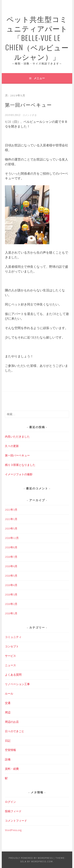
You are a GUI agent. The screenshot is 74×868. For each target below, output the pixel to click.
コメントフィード (16, 821)
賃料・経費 (12, 769)
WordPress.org (13, 830)
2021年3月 (11, 510)
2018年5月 (11, 576)
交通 (8, 703)
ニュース (10, 665)
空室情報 (10, 750)
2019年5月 (11, 529)
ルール (9, 694)
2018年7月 (11, 557)
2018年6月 (11, 566)
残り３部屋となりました (20, 465)
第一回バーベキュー (28, 105)
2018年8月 (11, 547)
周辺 (8, 712)
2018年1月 (11, 613)
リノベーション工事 (17, 684)
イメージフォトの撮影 (19, 474)
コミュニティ (13, 637)
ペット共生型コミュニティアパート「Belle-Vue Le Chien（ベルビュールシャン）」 (37, 38)
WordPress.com (42, 861)
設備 (8, 759)
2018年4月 (11, 585)
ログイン (10, 802)
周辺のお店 (12, 722)
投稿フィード (13, 811)
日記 (8, 741)
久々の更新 (12, 446)
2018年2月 (11, 604)
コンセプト (12, 646)
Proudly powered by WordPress (31, 858)
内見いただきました (17, 437)
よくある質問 (13, 675)
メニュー (39, 78)
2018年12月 (12, 538)
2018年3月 (11, 595)
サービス (10, 656)
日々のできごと (15, 731)
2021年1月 (11, 519)
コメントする (29, 115)
